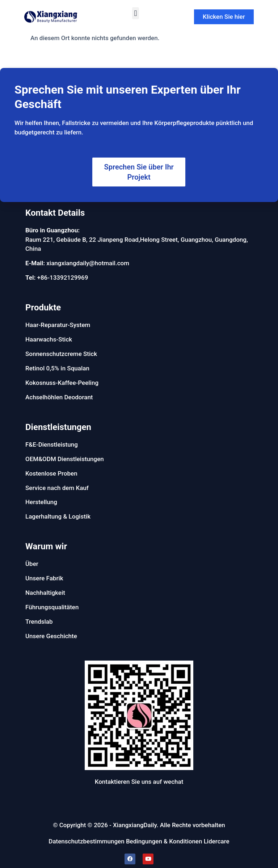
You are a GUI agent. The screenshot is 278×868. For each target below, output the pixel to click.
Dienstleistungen (58, 427)
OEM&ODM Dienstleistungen (65, 459)
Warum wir (46, 546)
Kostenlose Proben (51, 473)
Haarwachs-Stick (49, 339)
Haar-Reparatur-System (58, 325)
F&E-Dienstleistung (52, 444)
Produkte (43, 308)
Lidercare (217, 841)
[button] (136, 13)
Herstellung (41, 502)
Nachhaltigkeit (45, 593)
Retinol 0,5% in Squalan (57, 368)
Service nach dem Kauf (57, 488)
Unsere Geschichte (51, 636)
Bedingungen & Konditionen (164, 841)
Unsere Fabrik (44, 578)
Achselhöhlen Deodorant (59, 397)
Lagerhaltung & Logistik (58, 516)
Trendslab (39, 622)
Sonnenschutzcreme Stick (61, 354)
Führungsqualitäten (52, 607)
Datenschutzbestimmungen (86, 841)
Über (32, 564)
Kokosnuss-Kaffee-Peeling (62, 383)
